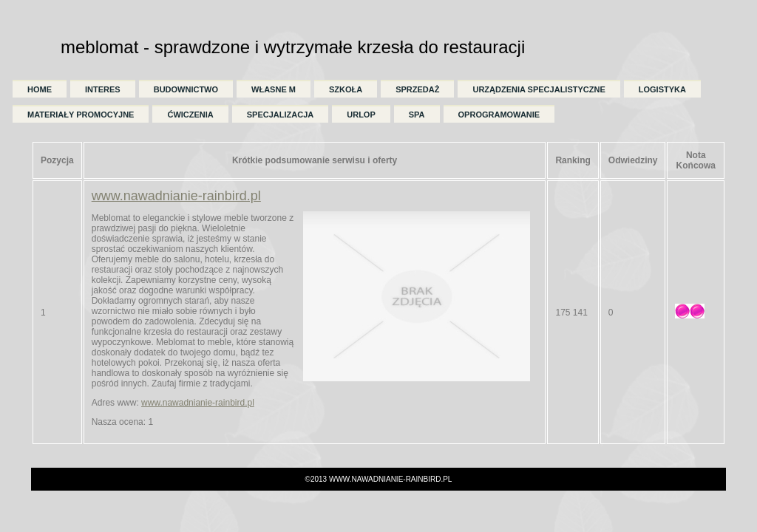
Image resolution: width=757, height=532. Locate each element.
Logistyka (662, 89)
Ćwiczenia (190, 115)
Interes (103, 89)
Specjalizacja (280, 115)
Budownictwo (186, 89)
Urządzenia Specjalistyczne (539, 89)
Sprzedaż (417, 89)
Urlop (361, 115)
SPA (417, 115)
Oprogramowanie (499, 115)
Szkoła (346, 89)
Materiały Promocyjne (81, 115)
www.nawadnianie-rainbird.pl (176, 196)
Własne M (274, 89)
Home (40, 89)
